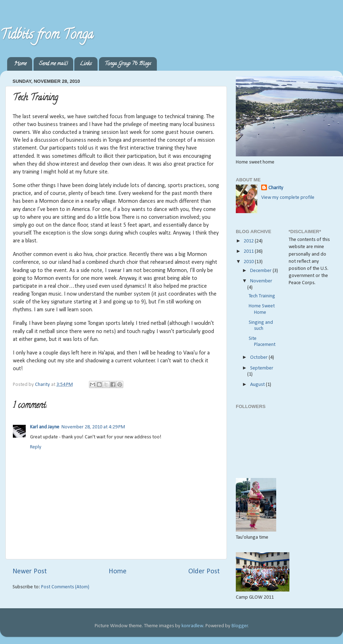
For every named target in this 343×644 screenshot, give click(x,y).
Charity (276, 188)
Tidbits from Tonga (47, 36)
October (259, 358)
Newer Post (30, 572)
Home (20, 64)
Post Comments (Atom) (65, 587)
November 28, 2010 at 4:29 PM (93, 427)
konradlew (192, 626)
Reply (36, 447)
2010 (249, 262)
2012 (249, 241)
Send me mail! (53, 64)
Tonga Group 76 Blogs (128, 64)
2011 (249, 251)
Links (86, 64)
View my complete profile (288, 198)
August (258, 385)
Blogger (240, 626)
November (261, 281)
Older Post (204, 572)
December (261, 271)
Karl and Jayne (45, 427)
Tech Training (262, 296)
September (262, 368)
